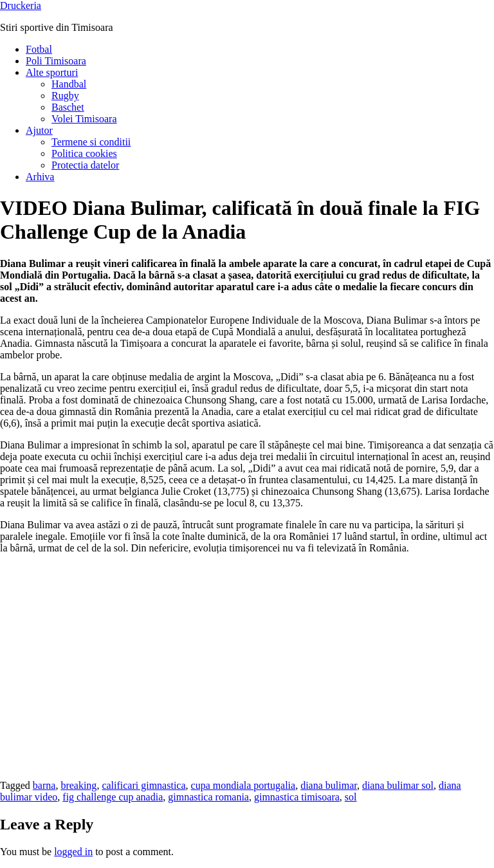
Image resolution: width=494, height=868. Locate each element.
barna (44, 785)
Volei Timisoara (84, 119)
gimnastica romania (208, 797)
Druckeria (21, 5)
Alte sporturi (52, 72)
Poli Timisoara (56, 61)
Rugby (65, 96)
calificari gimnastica (143, 785)
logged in (73, 852)
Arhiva (40, 177)
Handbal (69, 84)
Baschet (68, 107)
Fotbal (39, 49)
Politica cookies (84, 153)
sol (351, 797)
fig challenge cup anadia (113, 797)
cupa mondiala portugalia (243, 785)
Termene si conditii (91, 142)
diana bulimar (329, 785)
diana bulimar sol (398, 785)
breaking (78, 785)
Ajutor (39, 130)
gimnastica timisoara (297, 797)
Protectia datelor (85, 165)
